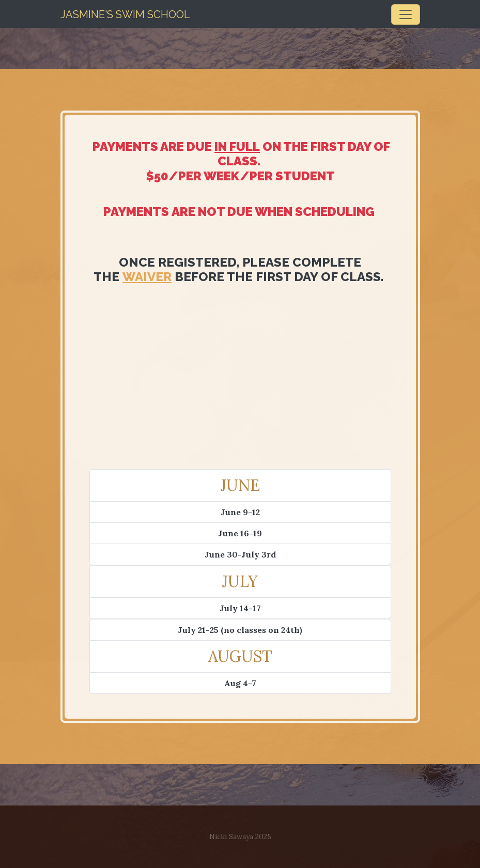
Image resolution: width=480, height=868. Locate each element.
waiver (147, 277)
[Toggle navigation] (406, 14)
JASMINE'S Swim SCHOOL (125, 14)
